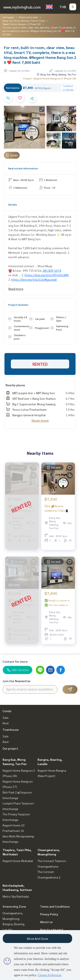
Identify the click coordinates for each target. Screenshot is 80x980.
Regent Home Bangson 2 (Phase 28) (22, 24)
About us (46, 922)
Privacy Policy (49, 914)
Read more (16, 289)
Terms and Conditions (55, 906)
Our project (10, 748)
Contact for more (15, 661)
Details (13, 204)
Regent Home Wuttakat (18, 861)
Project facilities (18, 305)
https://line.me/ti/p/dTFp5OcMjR (47, 275)
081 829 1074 (52, 270)
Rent (6, 723)
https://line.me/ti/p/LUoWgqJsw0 (34, 279)
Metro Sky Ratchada (16, 896)
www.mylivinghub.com (22, 7)
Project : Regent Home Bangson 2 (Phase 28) (50, 78)
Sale (6, 717)
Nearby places (15, 385)
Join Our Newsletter (17, 681)
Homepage (8, 17)
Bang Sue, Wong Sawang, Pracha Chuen (24, 21)
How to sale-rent (52, 929)
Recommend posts (28, 17)
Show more (40, 420)
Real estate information (23, 168)
